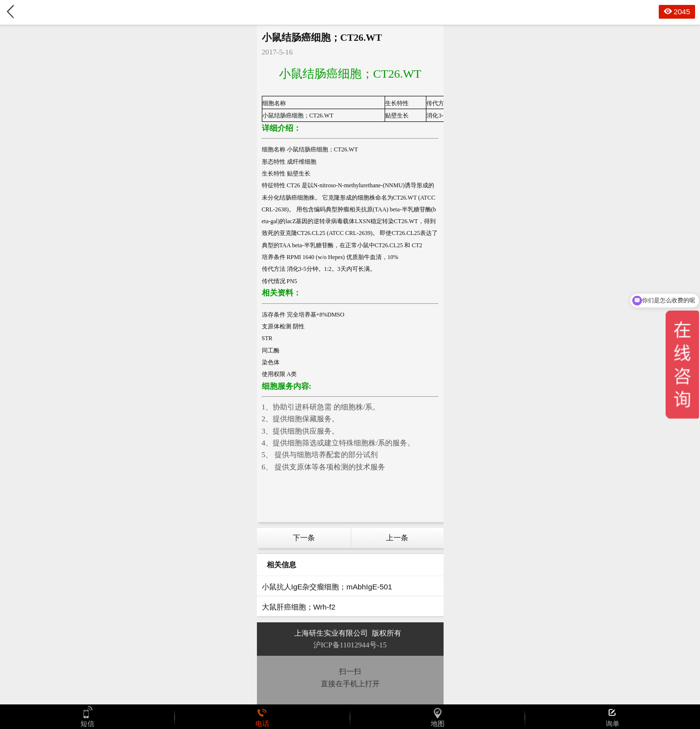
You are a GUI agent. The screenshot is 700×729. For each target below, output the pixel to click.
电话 (262, 717)
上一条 (397, 538)
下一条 (304, 538)
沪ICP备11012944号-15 (350, 645)
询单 (613, 717)
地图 (438, 717)
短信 (87, 717)
